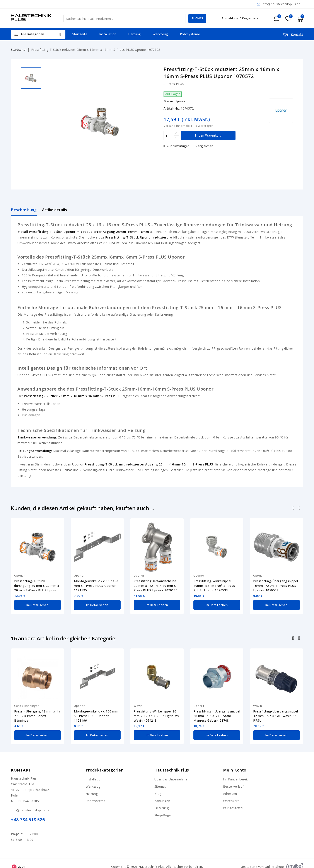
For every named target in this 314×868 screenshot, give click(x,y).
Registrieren (251, 18)
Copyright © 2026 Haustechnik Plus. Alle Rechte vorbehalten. (157, 865)
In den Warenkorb (208, 135)
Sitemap (161, 784)
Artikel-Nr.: (172, 108)
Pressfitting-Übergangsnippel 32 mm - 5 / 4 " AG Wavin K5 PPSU (276, 715)
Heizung (135, 34)
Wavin (138, 705)
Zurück (294, 638)
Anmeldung (231, 18)
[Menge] (169, 135)
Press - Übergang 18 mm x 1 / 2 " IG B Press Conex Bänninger (37, 715)
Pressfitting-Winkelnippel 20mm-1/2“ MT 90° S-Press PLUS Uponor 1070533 (214, 586)
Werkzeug (160, 34)
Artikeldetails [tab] (55, 210)
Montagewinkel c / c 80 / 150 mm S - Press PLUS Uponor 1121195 (96, 586)
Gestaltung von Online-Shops (272, 865)
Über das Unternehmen (172, 777)
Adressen (230, 792)
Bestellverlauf (233, 784)
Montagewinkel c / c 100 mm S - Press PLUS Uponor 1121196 (96, 715)
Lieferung (162, 806)
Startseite (80, 34)
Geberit (199, 705)
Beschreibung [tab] (24, 210)
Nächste (299, 638)
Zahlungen (162, 799)
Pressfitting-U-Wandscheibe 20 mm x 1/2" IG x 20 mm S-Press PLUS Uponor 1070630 (156, 586)
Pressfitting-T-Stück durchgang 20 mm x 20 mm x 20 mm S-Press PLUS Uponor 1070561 (37, 586)
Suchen (195, 18)
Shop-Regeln (164, 813)
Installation (108, 34)
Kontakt (21, 768)
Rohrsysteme (190, 34)
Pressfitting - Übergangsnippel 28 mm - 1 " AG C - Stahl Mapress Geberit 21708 (217, 715)
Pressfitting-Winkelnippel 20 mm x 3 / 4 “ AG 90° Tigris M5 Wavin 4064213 (156, 715)
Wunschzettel (233, 806)
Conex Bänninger (26, 705)
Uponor (181, 101)
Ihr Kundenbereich (237, 777)
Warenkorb (231, 799)
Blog (158, 792)
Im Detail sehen (38, 604)
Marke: (169, 101)
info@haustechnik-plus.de (281, 4)
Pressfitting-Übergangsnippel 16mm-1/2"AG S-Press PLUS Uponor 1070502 (276, 586)
